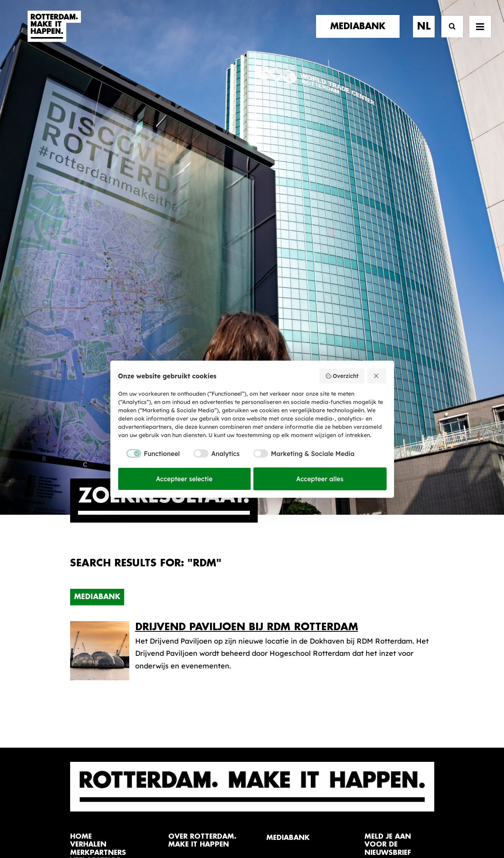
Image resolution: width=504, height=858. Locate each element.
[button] (73, 802)
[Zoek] (449, 34)
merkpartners (98, 603)
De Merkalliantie (197, 619)
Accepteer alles (320, 479)
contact (88, 627)
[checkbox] (149, 454)
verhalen (88, 595)
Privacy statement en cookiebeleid (286, 825)
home (81, 587)
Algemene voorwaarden (205, 825)
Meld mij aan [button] (394, 636)
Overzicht (342, 376)
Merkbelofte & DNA (202, 631)
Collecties (283, 624)
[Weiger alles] (377, 376)
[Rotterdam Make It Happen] (54, 34)
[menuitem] (361, 34)
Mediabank (97, 347)
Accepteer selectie (184, 479)
